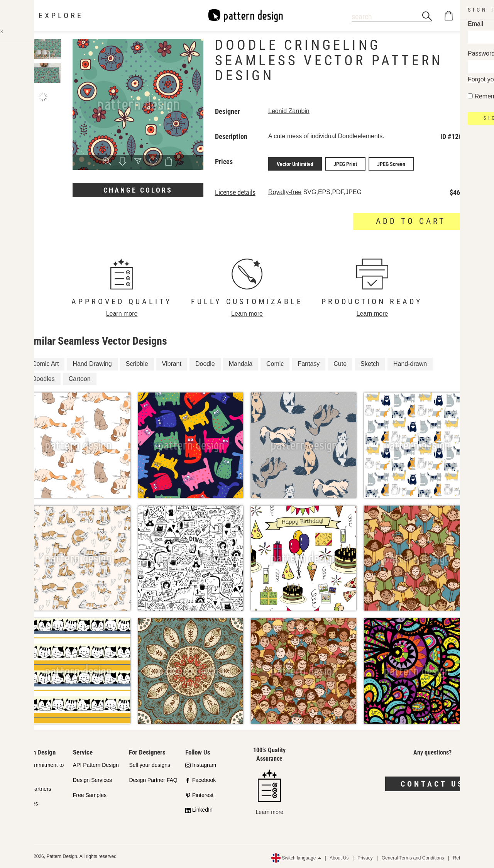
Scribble (137, 363)
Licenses (27, 802)
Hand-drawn (410, 363)
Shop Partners (34, 787)
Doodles (43, 377)
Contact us (432, 783)
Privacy (365, 856)
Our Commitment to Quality (40, 768)
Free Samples (90, 794)
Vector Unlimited (295, 163)
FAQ (22, 817)
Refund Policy (467, 856)
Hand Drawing (92, 363)
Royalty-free (285, 191)
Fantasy (309, 363)
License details (235, 191)
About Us (339, 856)
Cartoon (80, 377)
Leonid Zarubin (289, 111)
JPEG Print (345, 163)
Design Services (92, 778)
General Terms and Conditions (413, 856)
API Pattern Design (96, 764)
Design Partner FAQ (153, 778)
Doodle (205, 363)
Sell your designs (150, 764)
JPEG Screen (391, 163)
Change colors (138, 190)
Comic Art (45, 363)
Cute (340, 363)
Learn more (122, 312)
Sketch (370, 363)
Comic (275, 363)
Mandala (241, 363)
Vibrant (172, 363)
